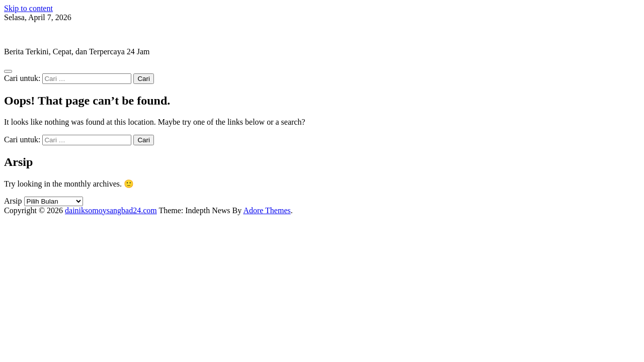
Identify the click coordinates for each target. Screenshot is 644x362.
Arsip (13, 201)
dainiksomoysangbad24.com (50, 34)
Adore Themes (267, 210)
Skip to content (28, 8)
